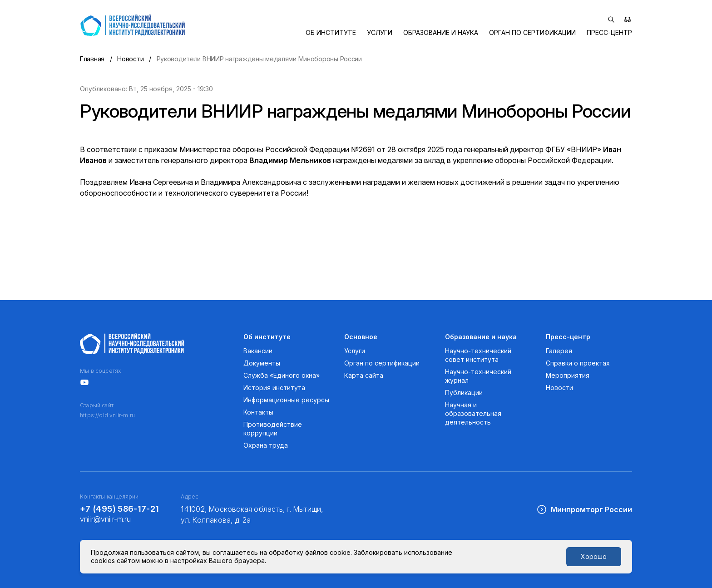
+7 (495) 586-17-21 (119, 509)
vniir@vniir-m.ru (106, 519)
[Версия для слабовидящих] (628, 20)
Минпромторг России (584, 509)
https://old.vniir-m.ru (107, 415)
